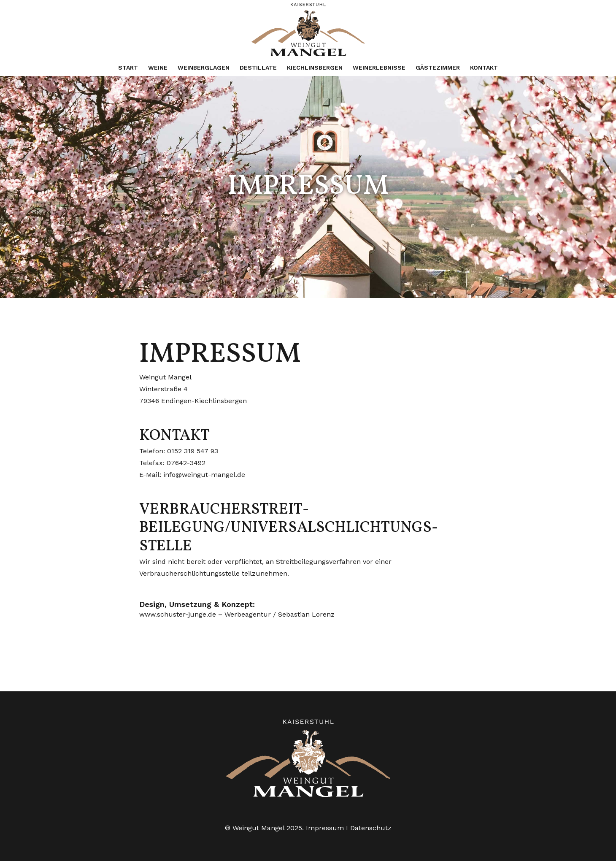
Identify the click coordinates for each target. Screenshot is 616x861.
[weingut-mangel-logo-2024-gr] (308, 30)
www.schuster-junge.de (178, 614)
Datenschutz (371, 828)
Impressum (325, 828)
